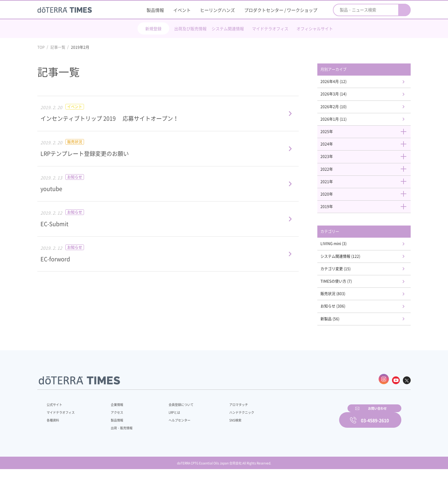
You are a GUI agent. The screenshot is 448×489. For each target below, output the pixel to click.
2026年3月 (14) (342, 97)
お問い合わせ (303, 436)
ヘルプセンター (170, 437)
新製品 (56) (338, 338)
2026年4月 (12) (342, 83)
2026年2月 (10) (342, 110)
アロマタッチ (223, 421)
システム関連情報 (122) (350, 271)
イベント (182, 10)
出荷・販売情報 (119, 445)
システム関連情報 (228, 28)
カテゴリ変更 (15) (344, 284)
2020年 (367, 205)
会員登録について (172, 421)
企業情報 (113, 421)
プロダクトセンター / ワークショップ (281, 10)
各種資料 (54, 437)
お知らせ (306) (341, 325)
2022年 (367, 178)
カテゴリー (338, 244)
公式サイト (56, 421)
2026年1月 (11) (342, 124)
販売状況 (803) (341, 311)
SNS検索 (219, 437)
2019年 (367, 218)
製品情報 (155, 10)
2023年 (367, 164)
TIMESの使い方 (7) (345, 298)
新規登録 (153, 28)
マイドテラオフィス (270, 28)
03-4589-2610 (375, 436)
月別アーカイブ (342, 70)
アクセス (113, 429)
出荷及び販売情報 (190, 28)
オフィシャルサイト (315, 28)
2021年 (367, 191)
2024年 (367, 151)
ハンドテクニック (227, 429)
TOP (41, 47)
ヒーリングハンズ (217, 10)
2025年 (367, 137)
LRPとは (164, 429)
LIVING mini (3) (342, 257)
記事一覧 (58, 47)
